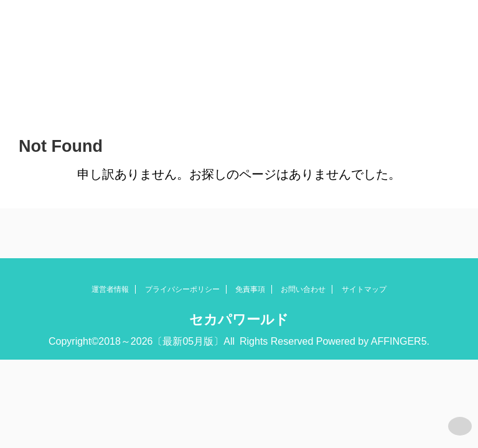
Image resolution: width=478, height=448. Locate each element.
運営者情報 (110, 289)
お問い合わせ (303, 289)
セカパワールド (239, 320)
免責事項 (250, 289)
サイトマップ (364, 289)
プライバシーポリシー (182, 289)
